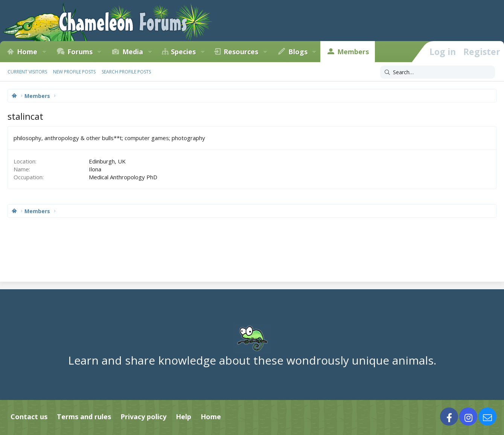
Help (183, 417)
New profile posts (74, 72)
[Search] (438, 72)
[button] (44, 52)
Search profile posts (126, 72)
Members (353, 52)
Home (27, 52)
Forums (80, 52)
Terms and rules (84, 417)
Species (183, 52)
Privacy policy (143, 417)
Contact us (29, 417)
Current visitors (27, 72)
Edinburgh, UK (107, 161)
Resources (241, 52)
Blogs (298, 52)
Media (133, 52)
